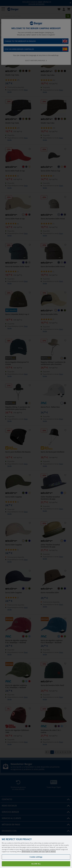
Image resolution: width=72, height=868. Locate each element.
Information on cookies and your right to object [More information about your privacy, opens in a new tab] (39, 852)
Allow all (36, 864)
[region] (36, 852)
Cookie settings (36, 857)
